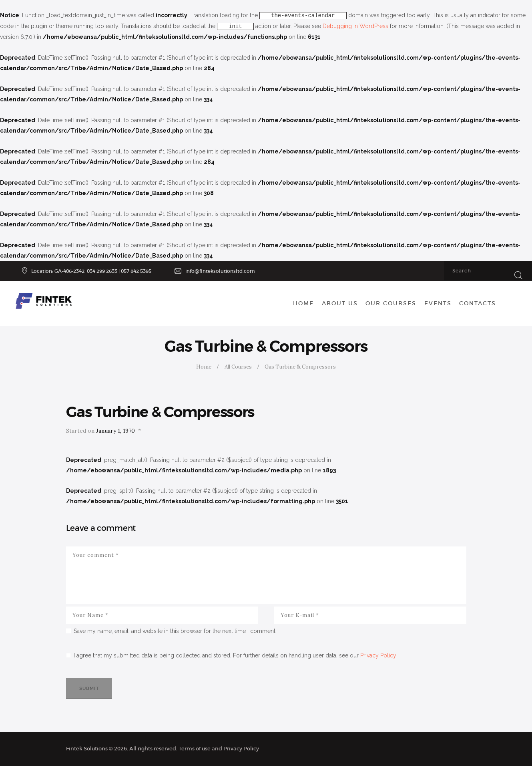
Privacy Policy (378, 655)
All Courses (238, 367)
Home (204, 367)
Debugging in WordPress (355, 26)
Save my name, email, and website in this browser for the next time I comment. (175, 631)
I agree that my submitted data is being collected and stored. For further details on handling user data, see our (235, 655)
